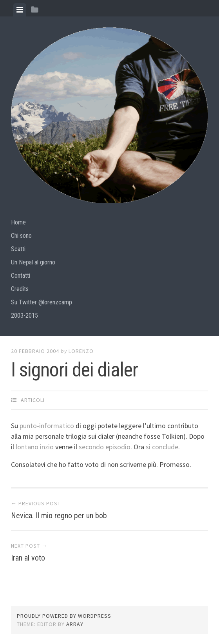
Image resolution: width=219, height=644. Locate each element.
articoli (33, 400)
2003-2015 (24, 316)
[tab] (20, 10)
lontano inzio (35, 447)
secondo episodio (105, 447)
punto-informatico (48, 426)
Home (18, 222)
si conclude (162, 447)
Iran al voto (28, 558)
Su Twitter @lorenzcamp (42, 302)
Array (75, 624)
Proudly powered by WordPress (64, 616)
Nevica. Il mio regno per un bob (59, 516)
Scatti (18, 249)
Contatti (21, 276)
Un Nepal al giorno (33, 262)
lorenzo (81, 351)
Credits (20, 289)
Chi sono (21, 236)
